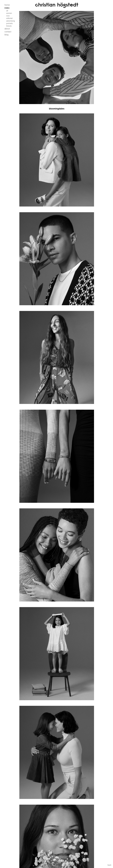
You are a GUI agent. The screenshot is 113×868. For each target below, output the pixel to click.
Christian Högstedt (57, 5)
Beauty (9, 26)
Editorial (9, 18)
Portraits (9, 23)
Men (8, 16)
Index (7, 8)
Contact (8, 32)
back (109, 865)
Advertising (11, 21)
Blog (6, 35)
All (7, 11)
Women (9, 13)
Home (7, 5)
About (7, 29)
